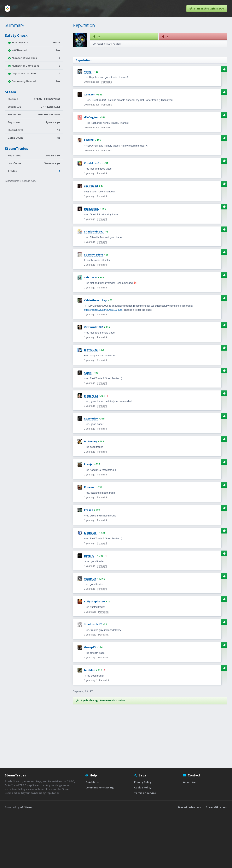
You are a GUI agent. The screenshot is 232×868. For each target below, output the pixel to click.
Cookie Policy (143, 842)
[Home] (7, 9)
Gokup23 (90, 701)
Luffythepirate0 (94, 656)
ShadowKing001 (94, 286)
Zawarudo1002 (93, 381)
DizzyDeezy (92, 263)
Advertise (189, 836)
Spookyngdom (94, 309)
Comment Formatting (100, 842)
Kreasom (90, 541)
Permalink (106, 136)
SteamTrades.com (189, 861)
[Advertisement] (150, 79)
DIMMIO (89, 610)
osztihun (90, 633)
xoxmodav (91, 473)
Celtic (88, 427)
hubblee (90, 724)
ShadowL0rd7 (93, 678)
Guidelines (92, 836)
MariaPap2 (91, 450)
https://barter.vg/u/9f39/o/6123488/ (103, 364)
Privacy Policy (143, 836)
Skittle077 (91, 332)
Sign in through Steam (94, 755)
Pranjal (89, 518)
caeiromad (91, 240)
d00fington (91, 172)
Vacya (88, 126)
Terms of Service (145, 847)
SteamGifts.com (217, 861)
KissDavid (90, 587)
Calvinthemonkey (95, 354)
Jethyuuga (91, 404)
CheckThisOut (93, 217)
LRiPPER (89, 194)
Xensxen (90, 149)
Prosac (88, 564)
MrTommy (91, 496)
